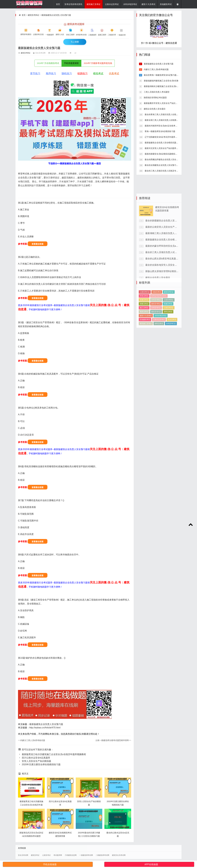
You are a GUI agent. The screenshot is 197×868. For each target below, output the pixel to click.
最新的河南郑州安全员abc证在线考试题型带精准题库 (168, 126)
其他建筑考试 (166, 4)
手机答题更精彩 (71, 63)
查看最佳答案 (38, 244)
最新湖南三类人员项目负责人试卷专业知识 (167, 270)
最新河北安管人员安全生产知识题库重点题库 (164, 148)
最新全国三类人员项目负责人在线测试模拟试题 (165, 120)
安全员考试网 (23, 855)
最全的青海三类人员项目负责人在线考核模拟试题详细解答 (170, 114)
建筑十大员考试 (148, 4)
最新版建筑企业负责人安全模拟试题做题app (164, 143)
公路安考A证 (169, 328)
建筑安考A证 (156, 332)
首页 (58, 4)
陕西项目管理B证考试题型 (155, 98)
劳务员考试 (144, 316)
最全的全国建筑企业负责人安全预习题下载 (163, 165)
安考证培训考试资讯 (73, 4)
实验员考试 (157, 312)
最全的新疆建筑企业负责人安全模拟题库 (166, 257)
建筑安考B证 (33, 15)
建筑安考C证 (169, 312)
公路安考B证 (169, 320)
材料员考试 (159, 344)
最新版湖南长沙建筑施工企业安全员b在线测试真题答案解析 (170, 86)
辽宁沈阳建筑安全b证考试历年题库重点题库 (164, 137)
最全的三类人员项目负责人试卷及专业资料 (163, 171)
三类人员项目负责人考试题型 (156, 92)
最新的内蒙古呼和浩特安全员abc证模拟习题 (167, 282)
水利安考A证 (156, 328)
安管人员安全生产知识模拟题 (35, 761)
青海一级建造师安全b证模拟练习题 (160, 131)
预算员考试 (144, 332)
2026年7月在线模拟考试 (48, 63)
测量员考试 (144, 324)
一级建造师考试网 (86, 855)
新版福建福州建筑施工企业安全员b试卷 (161, 81)
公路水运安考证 (112, 4)
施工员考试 (144, 328)
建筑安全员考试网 (119, 855)
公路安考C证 (145, 312)
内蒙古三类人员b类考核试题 (32, 740)
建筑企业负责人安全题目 (154, 109)
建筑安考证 (35, 855)
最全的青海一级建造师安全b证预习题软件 (162, 75)
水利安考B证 (156, 320)
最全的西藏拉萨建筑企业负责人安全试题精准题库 (166, 159)
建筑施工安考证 (94, 4)
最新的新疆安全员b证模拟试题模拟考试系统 (164, 154)
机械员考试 (168, 324)
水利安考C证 (171, 344)
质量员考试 (144, 320)
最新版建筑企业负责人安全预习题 (56, 15)
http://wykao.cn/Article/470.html (45, 728)
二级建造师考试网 (102, 855)
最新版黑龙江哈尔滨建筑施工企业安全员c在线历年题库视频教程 (52, 754)
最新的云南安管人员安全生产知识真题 (164, 263)
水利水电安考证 (130, 4)
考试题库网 (58, 855)
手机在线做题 (50, 864)
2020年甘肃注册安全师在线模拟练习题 (39, 764)
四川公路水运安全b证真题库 (34, 758)
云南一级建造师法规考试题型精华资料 (113, 740)
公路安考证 (46, 855)
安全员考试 (172, 340)
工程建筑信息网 (71, 855)
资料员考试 (168, 332)
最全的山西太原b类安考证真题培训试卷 (165, 295)
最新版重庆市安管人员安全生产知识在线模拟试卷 (165, 103)
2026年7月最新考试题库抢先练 (98, 63)
